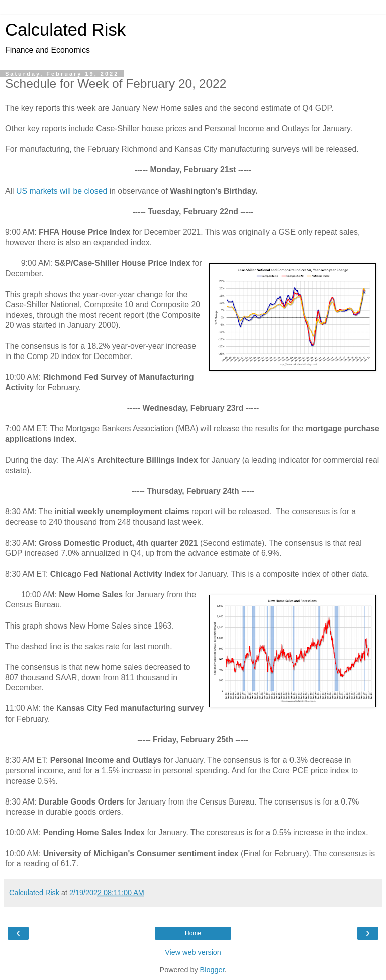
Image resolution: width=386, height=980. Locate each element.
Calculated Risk (65, 30)
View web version (193, 952)
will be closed (83, 191)
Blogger (212, 970)
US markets (37, 191)
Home (193, 933)
